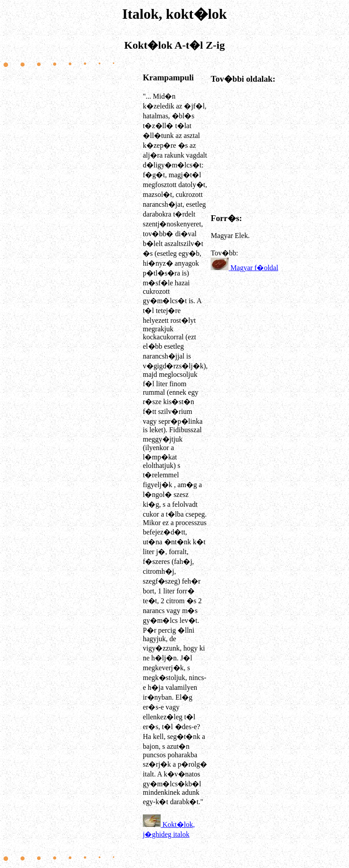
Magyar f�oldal (254, 268)
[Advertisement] (73, 464)
